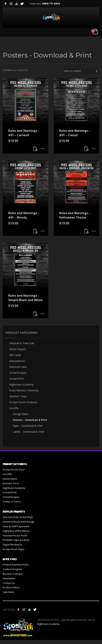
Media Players (18, 349)
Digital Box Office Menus (16, 531)
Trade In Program (12, 569)
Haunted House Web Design (19, 522)
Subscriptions (17, 361)
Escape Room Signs (14, 549)
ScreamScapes (18, 373)
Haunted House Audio (15, 535)
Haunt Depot (10, 479)
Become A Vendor (13, 574)
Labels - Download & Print (29, 432)
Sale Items (9, 592)
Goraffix (14, 408)
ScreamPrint (16, 379)
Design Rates (21, 414)
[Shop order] (81, 71)
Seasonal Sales (18, 367)
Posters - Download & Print (30, 420)
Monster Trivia (18, 396)
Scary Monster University (24, 390)
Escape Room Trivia (14, 470)
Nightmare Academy (21, 384)
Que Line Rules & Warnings (18, 517)
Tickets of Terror (12, 502)
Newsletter (9, 578)
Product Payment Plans (16, 565)
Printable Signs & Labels (16, 540)
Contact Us (9, 583)
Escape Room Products (23, 402)
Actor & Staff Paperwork (16, 526)
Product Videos (11, 587)
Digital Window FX (12, 544)
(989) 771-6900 (51, 4)
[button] (35, 149)
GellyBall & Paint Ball (22, 343)
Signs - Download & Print (28, 426)
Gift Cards (15, 355)
